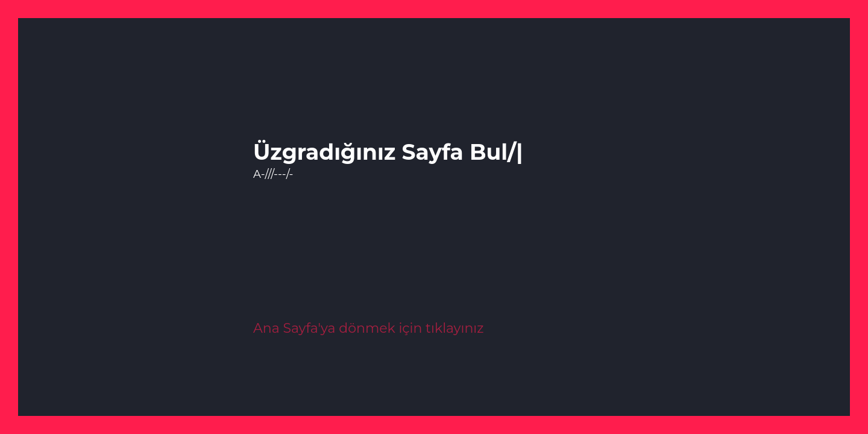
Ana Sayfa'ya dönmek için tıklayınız (368, 328)
